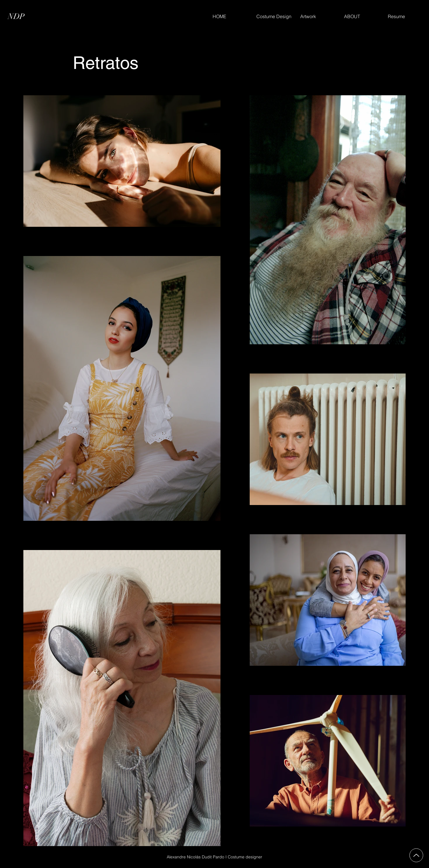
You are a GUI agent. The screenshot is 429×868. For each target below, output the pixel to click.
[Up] (416, 855)
